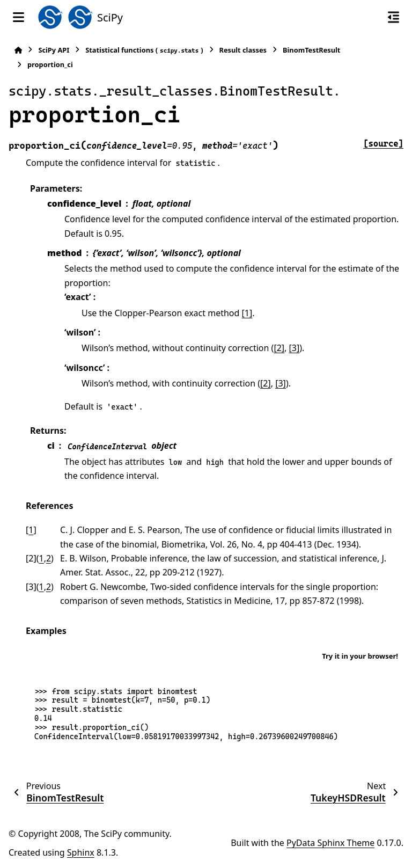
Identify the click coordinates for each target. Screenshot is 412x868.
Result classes (243, 50)
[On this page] (393, 17)
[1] (247, 313)
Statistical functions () (144, 50)
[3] (295, 348)
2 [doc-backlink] (49, 558)
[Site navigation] (19, 17)
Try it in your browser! (360, 656)
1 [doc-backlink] (31, 530)
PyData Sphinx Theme (330, 843)
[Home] (18, 50)
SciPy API (54, 50)
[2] (279, 348)
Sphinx (81, 852)
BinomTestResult (311, 50)
